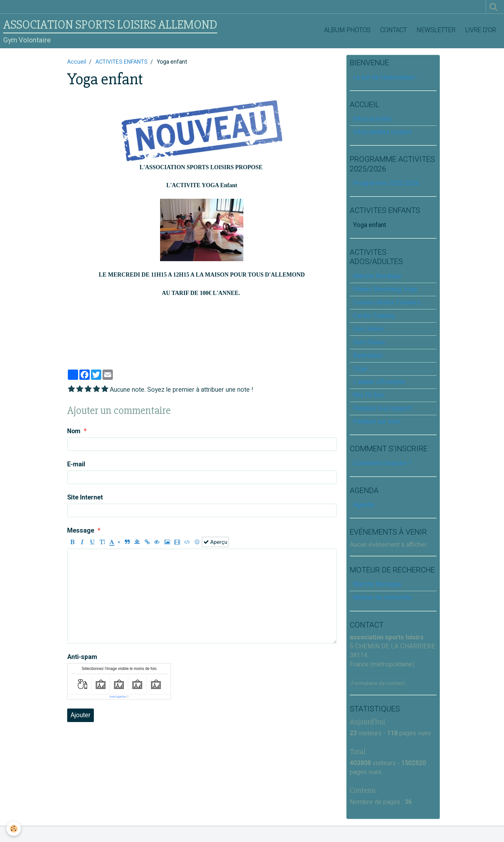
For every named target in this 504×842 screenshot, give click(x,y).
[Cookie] (14, 829)
